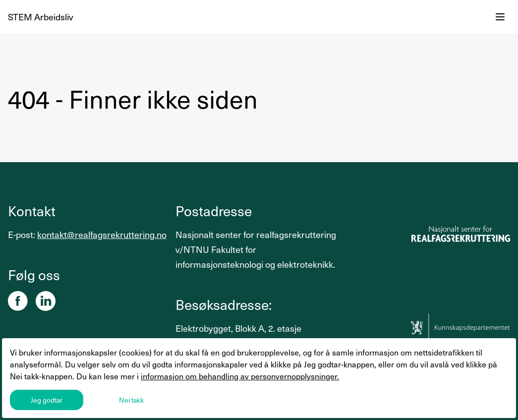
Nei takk (131, 400)
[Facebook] (18, 301)
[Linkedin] (46, 301)
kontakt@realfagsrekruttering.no (102, 234)
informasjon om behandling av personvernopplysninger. (240, 376)
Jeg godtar (47, 400)
